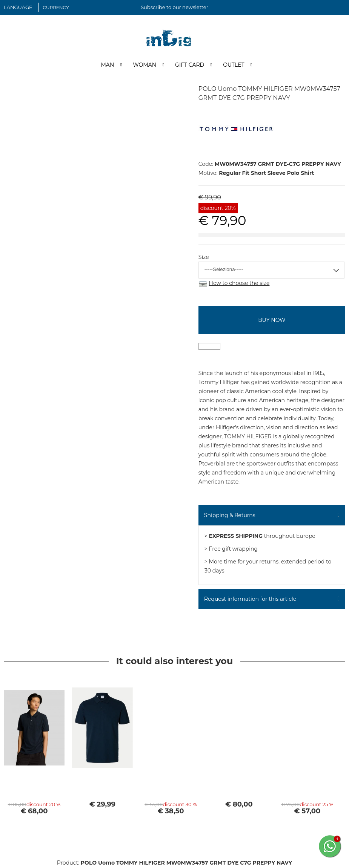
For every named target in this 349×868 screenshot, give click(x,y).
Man (107, 65)
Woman (145, 65)
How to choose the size (239, 283)
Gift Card (190, 65)
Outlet (234, 65)
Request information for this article (250, 599)
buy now (272, 320)
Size (204, 257)
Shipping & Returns (230, 516)
